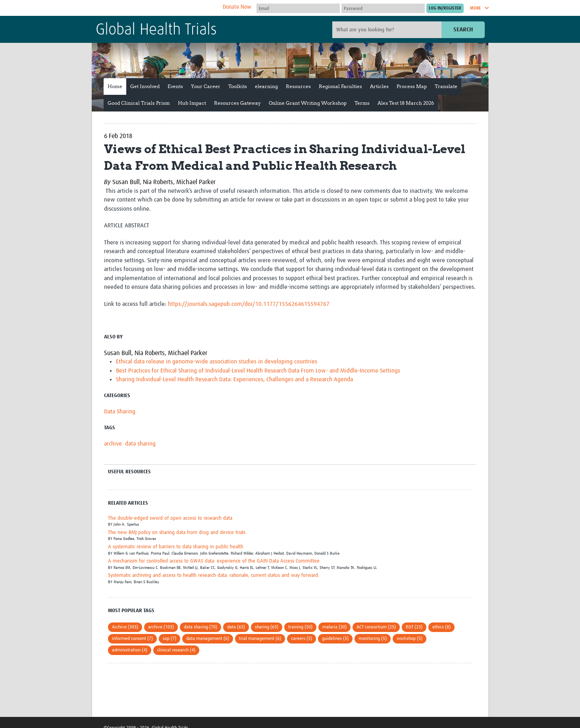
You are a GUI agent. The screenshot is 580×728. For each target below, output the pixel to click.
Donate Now (237, 7)
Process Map (412, 86)
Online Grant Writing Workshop (308, 103)
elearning (266, 86)
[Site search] (388, 30)
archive (113, 444)
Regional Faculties (340, 86)
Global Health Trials (156, 30)
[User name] (298, 8)
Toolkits (238, 86)
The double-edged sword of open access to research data (170, 518)
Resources (298, 86)
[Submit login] (445, 8)
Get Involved (145, 86)
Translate (446, 86)
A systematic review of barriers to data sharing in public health (176, 547)
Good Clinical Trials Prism (139, 103)
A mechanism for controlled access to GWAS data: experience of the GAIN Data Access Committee (214, 561)
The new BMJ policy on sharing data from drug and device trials (177, 533)
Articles (379, 86)
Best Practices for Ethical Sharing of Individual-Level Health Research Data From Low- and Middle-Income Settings (258, 371)
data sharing (140, 444)
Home (115, 86)
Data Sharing (120, 412)
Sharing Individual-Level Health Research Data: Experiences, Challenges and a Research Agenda (234, 379)
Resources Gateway (237, 103)
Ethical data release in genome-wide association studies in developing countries (217, 362)
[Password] (383, 8)
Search (463, 30)
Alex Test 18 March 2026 (406, 103)
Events (175, 86)
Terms (362, 103)
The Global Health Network (155, 8)
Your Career (206, 86)
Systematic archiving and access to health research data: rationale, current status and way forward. (214, 575)
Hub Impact (192, 103)
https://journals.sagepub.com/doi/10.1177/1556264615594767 (249, 304)
